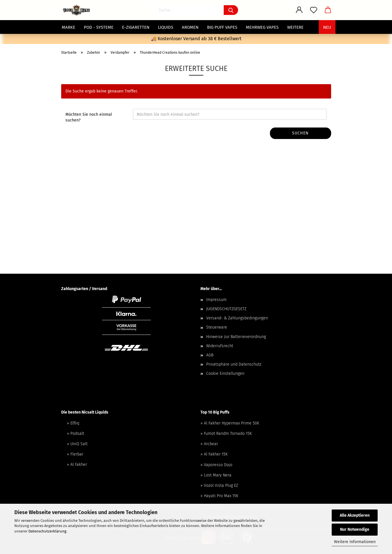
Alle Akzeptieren (355, 515)
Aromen (190, 27)
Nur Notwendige (355, 529)
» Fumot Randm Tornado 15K (226, 434)
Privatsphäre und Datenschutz (234, 364)
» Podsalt (76, 434)
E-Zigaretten (136, 27)
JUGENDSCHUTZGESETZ (226, 309)
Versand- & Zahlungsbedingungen (237, 318)
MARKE (68, 27)
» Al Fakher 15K (214, 454)
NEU (327, 27)
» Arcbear (209, 444)
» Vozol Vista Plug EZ (219, 486)
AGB (210, 355)
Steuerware (217, 327)
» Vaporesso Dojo (216, 465)
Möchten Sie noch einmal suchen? (89, 117)
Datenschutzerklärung (47, 531)
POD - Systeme (99, 27)
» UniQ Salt (77, 444)
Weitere (295, 27)
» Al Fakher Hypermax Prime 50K (230, 423)
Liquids (166, 27)
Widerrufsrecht (220, 346)
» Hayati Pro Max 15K (219, 496)
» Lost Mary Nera (216, 475)
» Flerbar (75, 454)
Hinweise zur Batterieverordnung (236, 337)
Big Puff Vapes (222, 27)
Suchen (300, 133)
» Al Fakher (77, 465)
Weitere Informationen (355, 542)
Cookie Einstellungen (225, 373)
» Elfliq (73, 423)
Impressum (216, 300)
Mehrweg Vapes (262, 27)
